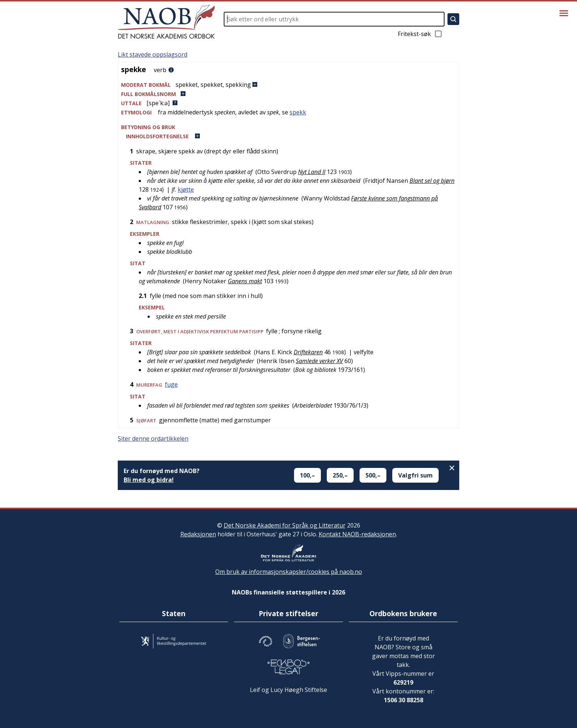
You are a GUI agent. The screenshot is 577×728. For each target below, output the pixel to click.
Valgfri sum (415, 475)
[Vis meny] (564, 13)
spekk (298, 112)
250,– (340, 475)
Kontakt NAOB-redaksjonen (357, 534)
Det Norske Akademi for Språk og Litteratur (285, 525)
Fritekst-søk (420, 34)
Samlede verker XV (319, 361)
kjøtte (186, 189)
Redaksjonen (198, 534)
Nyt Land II (312, 172)
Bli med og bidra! (149, 480)
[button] (288, 85)
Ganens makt (245, 281)
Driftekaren (308, 352)
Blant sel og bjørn (432, 181)
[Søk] (453, 19)
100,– (307, 475)
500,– (373, 475)
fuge (171, 384)
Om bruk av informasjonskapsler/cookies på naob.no (289, 572)
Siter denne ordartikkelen (153, 438)
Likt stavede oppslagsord (153, 54)
